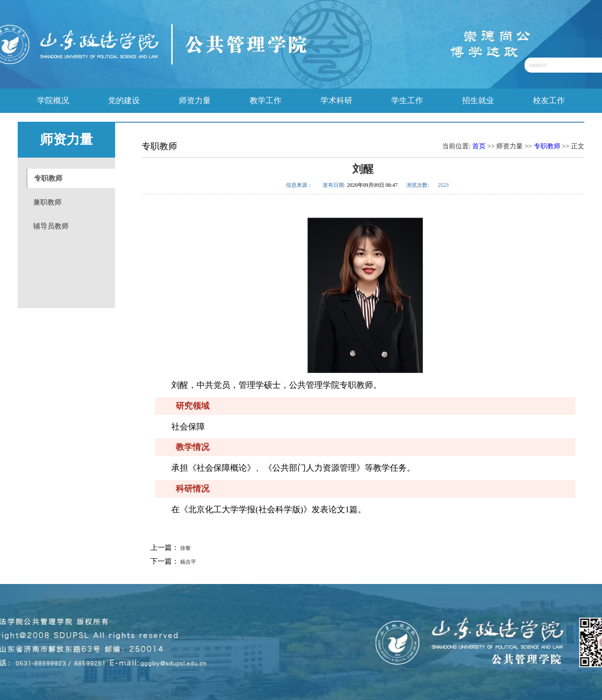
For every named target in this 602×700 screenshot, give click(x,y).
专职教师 (48, 178)
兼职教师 (47, 202)
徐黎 (185, 548)
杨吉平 (187, 562)
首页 (479, 146)
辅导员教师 (51, 226)
